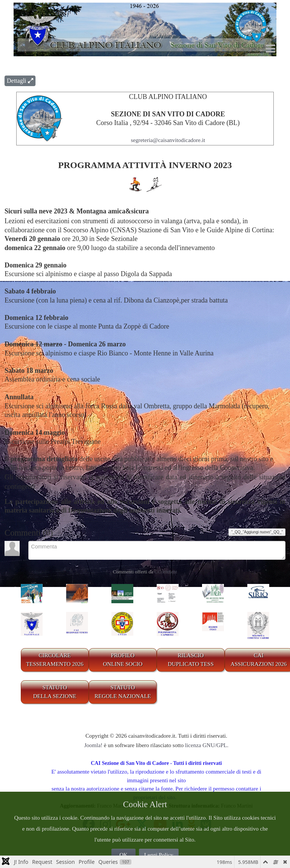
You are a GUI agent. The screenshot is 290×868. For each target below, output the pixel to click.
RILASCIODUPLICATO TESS (191, 660)
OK (123, 855)
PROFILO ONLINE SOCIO (123, 660)
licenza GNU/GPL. (207, 745)
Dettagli (20, 81)
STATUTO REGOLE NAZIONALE (123, 692)
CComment (166, 572)
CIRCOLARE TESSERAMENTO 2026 (55, 660)
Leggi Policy (159, 855)
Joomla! (93, 745)
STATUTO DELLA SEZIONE (55, 692)
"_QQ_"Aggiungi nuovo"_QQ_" (257, 532)
